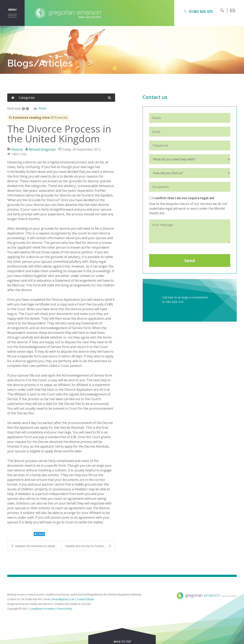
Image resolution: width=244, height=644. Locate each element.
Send (190, 261)
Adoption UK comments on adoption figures (36, 546)
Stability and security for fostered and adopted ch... (90, 546)
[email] (232, 10)
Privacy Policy (65, 609)
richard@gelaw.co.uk (63, 599)
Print (42, 108)
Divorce (17, 149)
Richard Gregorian (42, 149)
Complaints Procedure (42, 609)
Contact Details (85, 599)
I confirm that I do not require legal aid (182, 198)
